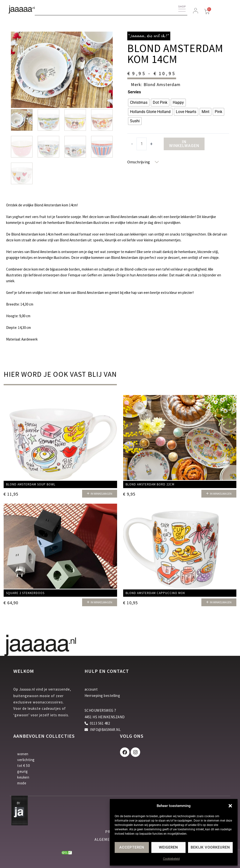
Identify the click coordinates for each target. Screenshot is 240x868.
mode (22, 783)
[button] (230, 806)
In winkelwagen (184, 144)
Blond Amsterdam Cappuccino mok (155, 593)
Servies (134, 92)
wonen (23, 754)
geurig (22, 771)
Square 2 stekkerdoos (25, 593)
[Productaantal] (142, 144)
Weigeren (168, 847)
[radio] (139, 103)
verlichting (26, 760)
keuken (23, 777)
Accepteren (132, 847)
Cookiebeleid (171, 859)
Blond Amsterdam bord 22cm (150, 485)
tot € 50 (23, 766)
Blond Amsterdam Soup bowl (31, 485)
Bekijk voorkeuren (210, 847)
